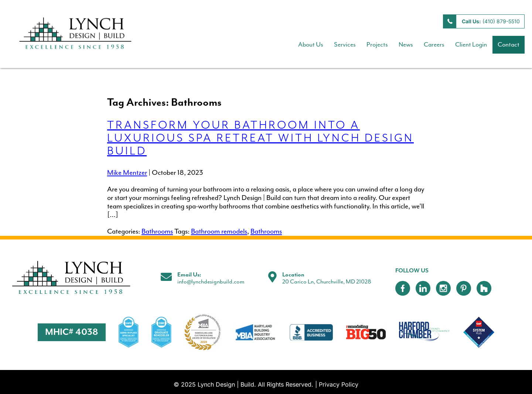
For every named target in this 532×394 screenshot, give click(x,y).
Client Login (471, 45)
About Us (311, 45)
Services (345, 45)
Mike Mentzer (127, 173)
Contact (509, 45)
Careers (434, 45)
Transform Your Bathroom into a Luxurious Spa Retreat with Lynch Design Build (260, 138)
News (406, 45)
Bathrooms (157, 232)
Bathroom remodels (219, 232)
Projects (377, 45)
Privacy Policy (339, 384)
